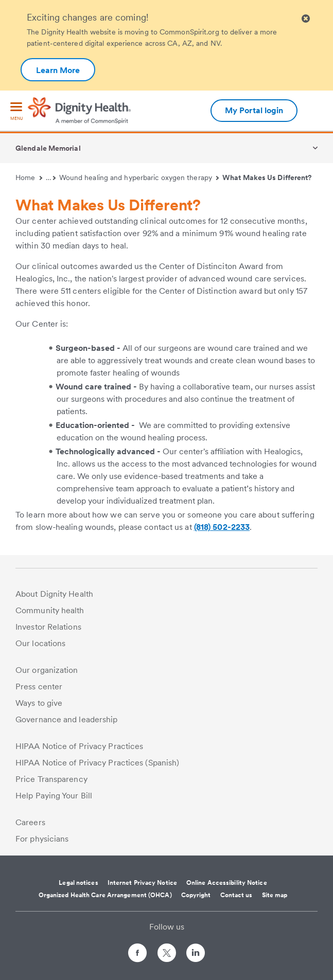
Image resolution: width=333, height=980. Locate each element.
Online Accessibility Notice (227, 883)
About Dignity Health (54, 594)
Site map (275, 895)
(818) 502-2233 (222, 527)
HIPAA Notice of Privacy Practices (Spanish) (97, 763)
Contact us (236, 895)
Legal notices (78, 883)
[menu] (16, 112)
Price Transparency (51, 779)
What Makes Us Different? (267, 177)
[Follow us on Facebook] (137, 955)
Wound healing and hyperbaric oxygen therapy (139, 177)
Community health (50, 610)
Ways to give (39, 703)
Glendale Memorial (48, 148)
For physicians (42, 839)
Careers (30, 822)
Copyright (196, 895)
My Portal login (254, 110)
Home (29, 177)
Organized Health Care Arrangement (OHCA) (105, 895)
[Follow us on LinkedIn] (196, 955)
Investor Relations (48, 627)
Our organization (47, 670)
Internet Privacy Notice (142, 883)
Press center (39, 687)
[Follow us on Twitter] (167, 948)
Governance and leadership (67, 719)
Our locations (40, 643)
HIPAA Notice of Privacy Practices (79, 746)
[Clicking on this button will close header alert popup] (306, 19)
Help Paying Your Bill (54, 796)
